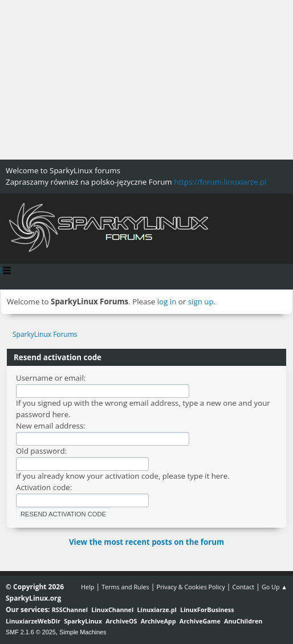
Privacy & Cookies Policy (190, 587)
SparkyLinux (83, 621)
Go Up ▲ (274, 587)
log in (167, 301)
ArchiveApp (158, 621)
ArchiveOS (121, 621)
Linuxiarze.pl (157, 610)
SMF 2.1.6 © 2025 (31, 632)
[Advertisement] (146, 80)
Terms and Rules (125, 587)
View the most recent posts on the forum (146, 542)
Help (88, 587)
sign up (201, 301)
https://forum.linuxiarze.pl (220, 182)
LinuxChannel (112, 610)
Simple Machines (83, 632)
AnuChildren (243, 621)
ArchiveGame (200, 621)
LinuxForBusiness (207, 610)
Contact (243, 587)
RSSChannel (70, 610)
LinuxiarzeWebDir (33, 621)
